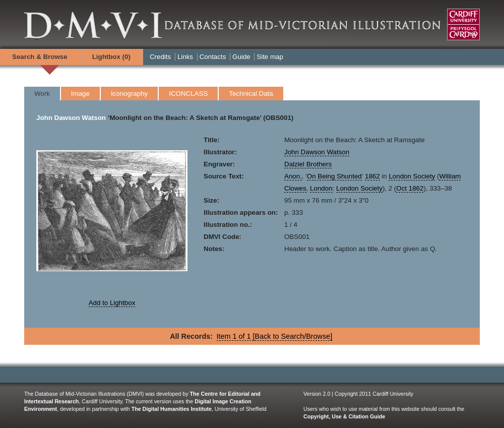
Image (80, 94)
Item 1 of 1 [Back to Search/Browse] (275, 336)
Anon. (293, 176)
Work (42, 94)
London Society (412, 176)
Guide (241, 57)
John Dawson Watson (71, 118)
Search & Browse (40, 57)
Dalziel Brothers (308, 164)
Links (185, 57)
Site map (270, 57)
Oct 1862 (410, 188)
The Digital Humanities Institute (172, 409)
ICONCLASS (188, 94)
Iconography (129, 94)
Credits (160, 57)
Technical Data (251, 94)
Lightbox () (111, 57)
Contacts (213, 57)
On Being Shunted (334, 176)
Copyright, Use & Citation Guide (344, 416)
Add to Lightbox (112, 303)
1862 (372, 176)
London (321, 188)
